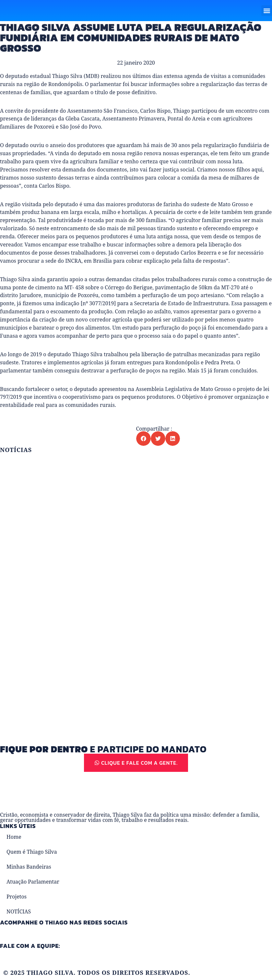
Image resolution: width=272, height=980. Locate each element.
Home (14, 837)
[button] (267, 11)
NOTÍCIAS (19, 911)
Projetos (17, 897)
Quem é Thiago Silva (32, 852)
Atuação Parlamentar (33, 882)
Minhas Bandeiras (29, 867)
